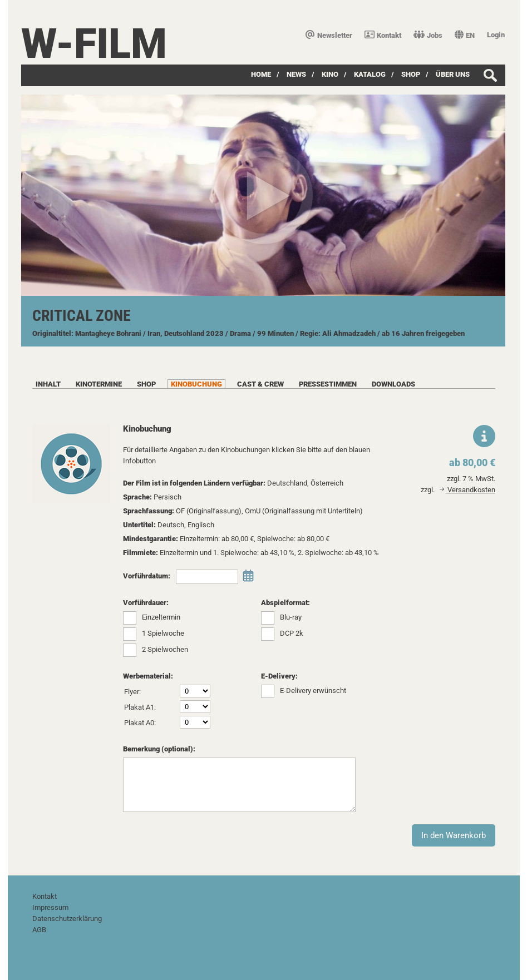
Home (261, 74)
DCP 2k (292, 633)
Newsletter (329, 35)
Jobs (428, 35)
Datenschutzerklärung (67, 919)
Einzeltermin (161, 617)
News (296, 74)
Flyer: (132, 692)
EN (465, 35)
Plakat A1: (140, 707)
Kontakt (383, 35)
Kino (330, 74)
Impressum (50, 907)
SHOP (411, 74)
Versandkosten (467, 490)
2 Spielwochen (165, 649)
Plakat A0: (140, 723)
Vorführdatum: (147, 576)
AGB (39, 930)
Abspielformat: (285, 603)
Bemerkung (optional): (159, 749)
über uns (453, 74)
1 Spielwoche (163, 633)
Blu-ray (291, 617)
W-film (94, 44)
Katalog (370, 74)
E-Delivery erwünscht (313, 691)
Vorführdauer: (146, 603)
